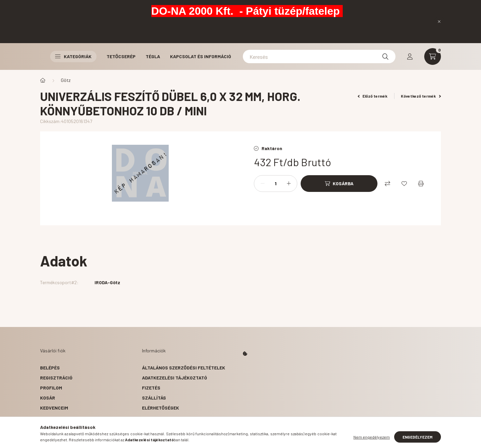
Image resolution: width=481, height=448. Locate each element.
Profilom (51, 388)
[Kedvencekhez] (404, 184)
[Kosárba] (339, 184)
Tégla (153, 56)
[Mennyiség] (276, 184)
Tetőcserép (121, 56)
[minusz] (263, 184)
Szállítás (154, 398)
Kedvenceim (54, 408)
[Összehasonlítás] (387, 184)
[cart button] (433, 57)
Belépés (50, 368)
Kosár (48, 398)
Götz (66, 80)
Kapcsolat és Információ (201, 56)
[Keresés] (319, 57)
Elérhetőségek (161, 408)
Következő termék (421, 96)
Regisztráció (56, 378)
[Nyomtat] (421, 184)
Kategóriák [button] (73, 56)
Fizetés (151, 388)
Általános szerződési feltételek (184, 368)
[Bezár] (439, 21)
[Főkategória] (43, 80)
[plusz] (289, 184)
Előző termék (373, 96)
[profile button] (410, 57)
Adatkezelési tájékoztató (175, 378)
